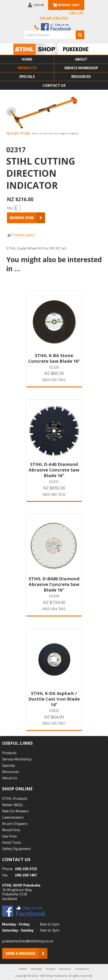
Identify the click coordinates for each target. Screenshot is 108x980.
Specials (27, 77)
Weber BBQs (13, 805)
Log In (39, 5)
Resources (81, 77)
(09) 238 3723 (26, 869)
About (81, 59)
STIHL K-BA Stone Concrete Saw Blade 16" (54, 358)
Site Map (36, 969)
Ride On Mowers (15, 811)
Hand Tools (12, 842)
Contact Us (54, 85)
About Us (10, 778)
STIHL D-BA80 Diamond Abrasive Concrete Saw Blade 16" (54, 584)
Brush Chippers (15, 824)
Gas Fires (9, 836)
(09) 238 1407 (26, 875)
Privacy (51, 969)
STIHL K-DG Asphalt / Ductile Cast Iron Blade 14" (54, 699)
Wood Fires (11, 830)
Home (27, 59)
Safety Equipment (16, 849)
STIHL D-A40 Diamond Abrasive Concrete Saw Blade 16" (54, 470)
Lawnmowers (13, 817)
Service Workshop (81, 68)
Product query (23, 235)
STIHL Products (15, 799)
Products (27, 68)
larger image (20, 133)
